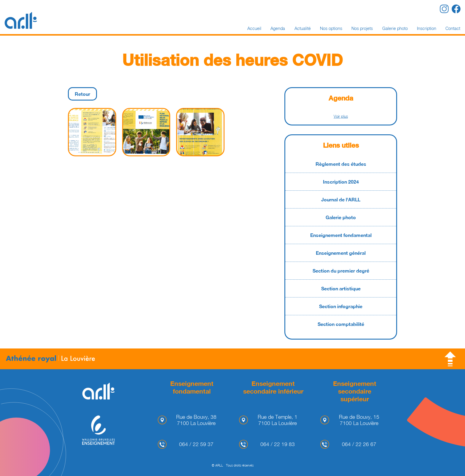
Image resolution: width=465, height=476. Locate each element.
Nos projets (362, 28)
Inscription (427, 28)
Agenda (278, 28)
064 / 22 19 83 (278, 444)
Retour (82, 94)
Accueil (254, 28)
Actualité (303, 28)
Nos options (331, 28)
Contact (453, 28)
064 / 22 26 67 (359, 444)
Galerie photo (395, 28)
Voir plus (341, 116)
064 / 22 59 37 (196, 444)
